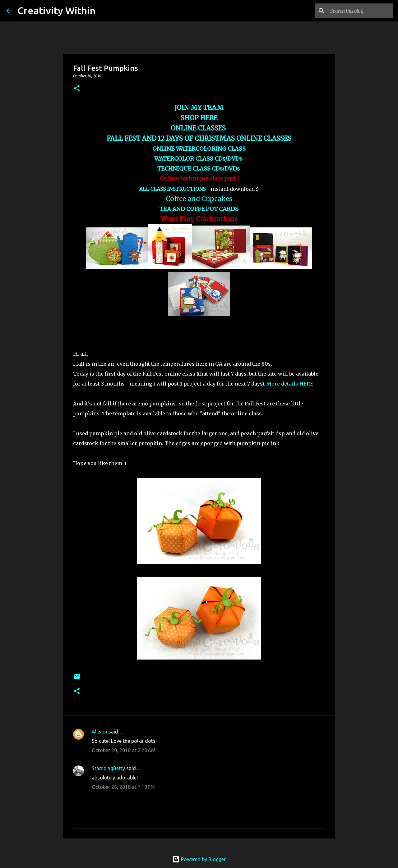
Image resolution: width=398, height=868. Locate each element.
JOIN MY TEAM (199, 108)
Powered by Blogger (199, 859)
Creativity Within (56, 11)
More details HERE (290, 384)
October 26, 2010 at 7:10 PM (123, 787)
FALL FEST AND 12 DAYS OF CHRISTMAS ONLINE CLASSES (199, 139)
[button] (77, 89)
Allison (99, 732)
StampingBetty (108, 768)
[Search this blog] (360, 11)
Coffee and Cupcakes (199, 199)
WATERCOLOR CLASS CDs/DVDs (199, 159)
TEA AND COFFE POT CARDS (199, 209)
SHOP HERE (199, 118)
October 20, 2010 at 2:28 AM (124, 750)
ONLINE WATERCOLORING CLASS (199, 149)
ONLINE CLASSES (199, 128)
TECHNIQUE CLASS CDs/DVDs (199, 169)
